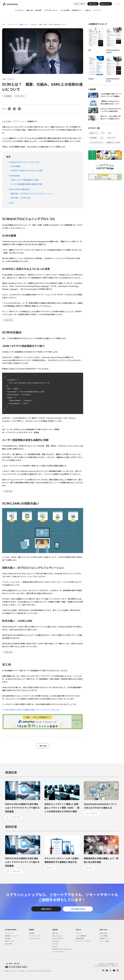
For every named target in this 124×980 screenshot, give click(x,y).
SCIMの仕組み (14, 176)
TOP (4, 24)
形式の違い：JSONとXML (21, 198)
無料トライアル (106, 4)
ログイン (118, 4)
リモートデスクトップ (96, 142)
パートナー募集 (104, 941)
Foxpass (55, 946)
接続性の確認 (80, 938)
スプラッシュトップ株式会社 (18, 971)
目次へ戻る (9, 320)
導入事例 (38, 10)
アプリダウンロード (51, 10)
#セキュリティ (20, 96)
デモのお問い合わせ (78, 909)
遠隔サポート (94, 133)
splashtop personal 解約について (106, 965)
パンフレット (9, 933)
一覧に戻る (43, 746)
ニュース (79, 933)
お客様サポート (77, 10)
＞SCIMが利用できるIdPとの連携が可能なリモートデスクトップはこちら (31, 710)
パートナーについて (35, 936)
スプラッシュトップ (20, 121)
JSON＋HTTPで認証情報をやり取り (25, 180)
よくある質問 (65, 10)
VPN (110, 133)
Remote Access (57, 936)
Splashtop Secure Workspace (62, 949)
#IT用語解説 (7, 96)
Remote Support (58, 938)
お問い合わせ (93, 4)
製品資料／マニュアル (12, 936)
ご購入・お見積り (80, 4)
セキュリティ (111, 138)
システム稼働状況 (81, 936)
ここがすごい (20, 10)
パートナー (97, 10)
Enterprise (56, 941)
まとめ (11, 203)
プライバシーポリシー (35, 938)
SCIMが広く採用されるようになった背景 (27, 170)
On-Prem (55, 944)
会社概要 (31, 933)
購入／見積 (8, 944)
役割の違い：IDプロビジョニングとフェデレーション (31, 193)
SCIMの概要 (15, 166)
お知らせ (88, 10)
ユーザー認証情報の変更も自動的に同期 (26, 184)
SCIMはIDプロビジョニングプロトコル (24, 162)
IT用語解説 (93, 138)
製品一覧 (30, 10)
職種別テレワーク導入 (113, 142)
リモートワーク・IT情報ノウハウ (18, 24)
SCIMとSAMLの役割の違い (19, 189)
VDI (102, 138)
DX (103, 133)
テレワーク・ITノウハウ (83, 941)
